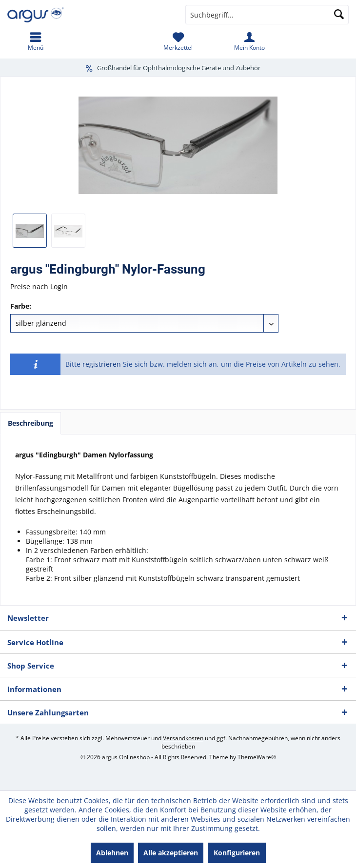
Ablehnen (112, 853)
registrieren (102, 364)
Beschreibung (30, 423)
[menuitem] (36, 41)
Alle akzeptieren (171, 853)
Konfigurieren (237, 853)
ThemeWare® (257, 757)
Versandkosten (183, 738)
